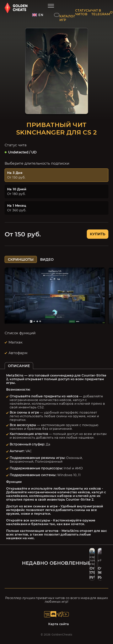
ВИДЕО (47, 260)
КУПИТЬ (98, 234)
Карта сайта (59, 624)
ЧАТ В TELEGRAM (101, 12)
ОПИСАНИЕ (19, 366)
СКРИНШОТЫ (21, 260)
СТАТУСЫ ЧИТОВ (83, 12)
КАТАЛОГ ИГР (67, 18)
